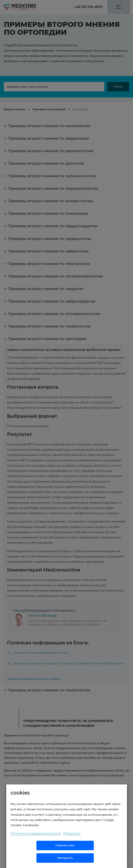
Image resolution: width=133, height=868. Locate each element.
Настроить (65, 858)
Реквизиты (72, 833)
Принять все (65, 845)
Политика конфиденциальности (36, 833)
